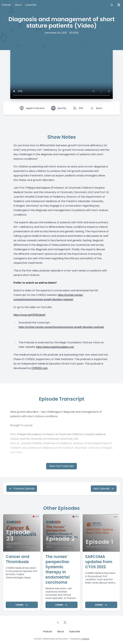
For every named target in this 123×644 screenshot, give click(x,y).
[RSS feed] (112, 5)
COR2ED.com (39, 368)
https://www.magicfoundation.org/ (55, 347)
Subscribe (31, 5)
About (18, 5)
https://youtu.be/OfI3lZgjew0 (29, 315)
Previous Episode (22, 489)
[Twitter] (119, 5)
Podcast (6, 5)
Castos (85, 639)
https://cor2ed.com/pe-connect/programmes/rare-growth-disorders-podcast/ (61, 327)
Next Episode (104, 489)
